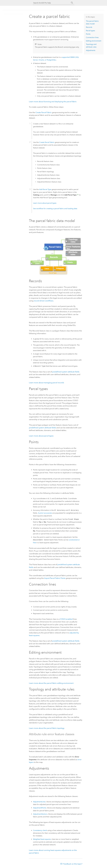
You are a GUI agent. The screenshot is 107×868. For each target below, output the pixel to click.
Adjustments (91, 50)
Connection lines (92, 37)
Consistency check (40, 830)
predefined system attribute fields (66, 372)
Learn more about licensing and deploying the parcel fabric (53, 102)
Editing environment (94, 41)
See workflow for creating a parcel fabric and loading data (55, 209)
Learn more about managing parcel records (46, 383)
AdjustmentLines (39, 802)
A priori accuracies (45, 513)
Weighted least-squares (42, 839)
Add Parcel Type (45, 189)
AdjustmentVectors (40, 814)
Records (89, 27)
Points (88, 34)
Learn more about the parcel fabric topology (47, 728)
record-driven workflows (44, 301)
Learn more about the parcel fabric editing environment (51, 683)
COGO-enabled (66, 619)
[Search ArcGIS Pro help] (51, 3)
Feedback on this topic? (73, 864)
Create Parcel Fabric (44, 112)
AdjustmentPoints (40, 808)
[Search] (72, 3)
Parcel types (90, 31)
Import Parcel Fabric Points (55, 578)
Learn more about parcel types (45, 203)
